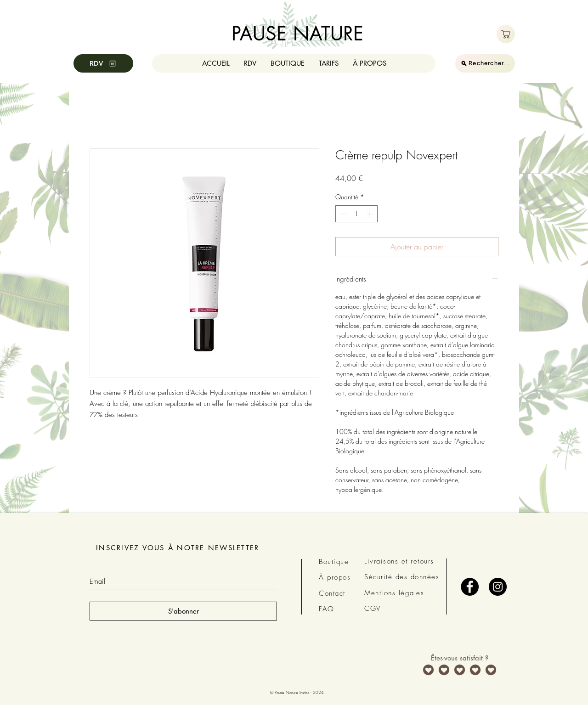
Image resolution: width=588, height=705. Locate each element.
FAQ (327, 609)
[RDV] (103, 63)
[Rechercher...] (485, 63)
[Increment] (370, 214)
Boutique (334, 562)
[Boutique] (506, 34)
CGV (373, 609)
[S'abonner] (183, 611)
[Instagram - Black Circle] (498, 587)
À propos (335, 577)
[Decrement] (342, 214)
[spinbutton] (356, 214)
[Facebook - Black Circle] (470, 587)
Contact (332, 593)
